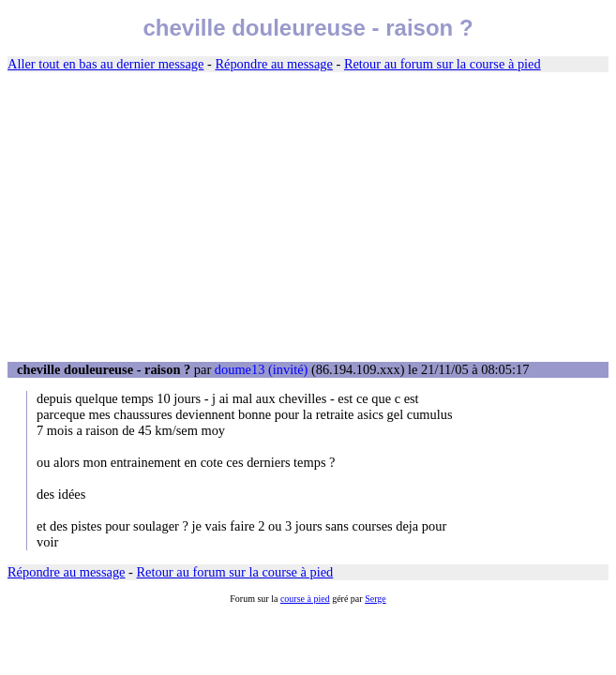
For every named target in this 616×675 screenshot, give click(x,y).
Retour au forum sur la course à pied (443, 64)
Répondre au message (273, 64)
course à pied (305, 599)
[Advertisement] (308, 217)
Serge (376, 599)
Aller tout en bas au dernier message (105, 64)
